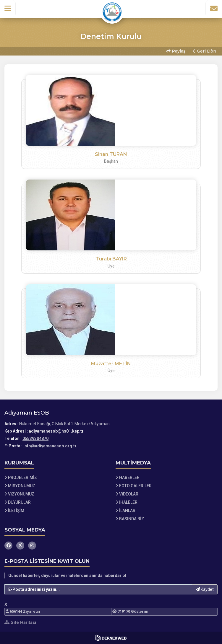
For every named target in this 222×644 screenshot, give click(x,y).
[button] (8, 9)
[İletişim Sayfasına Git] (214, 9)
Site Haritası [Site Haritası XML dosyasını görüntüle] (20, 622)
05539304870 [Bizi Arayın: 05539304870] (35, 438)
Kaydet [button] (205, 589)
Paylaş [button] (176, 51)
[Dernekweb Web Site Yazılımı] (111, 638)
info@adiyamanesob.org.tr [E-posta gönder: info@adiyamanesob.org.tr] (50, 446)
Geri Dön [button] (205, 51)
